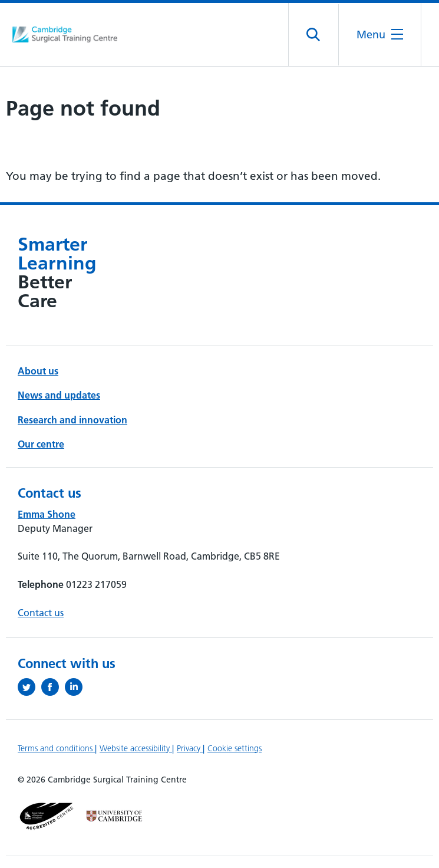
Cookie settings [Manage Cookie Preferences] (235, 748)
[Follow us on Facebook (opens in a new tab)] (53, 687)
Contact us (41, 613)
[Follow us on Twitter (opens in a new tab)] (29, 687)
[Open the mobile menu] (380, 34)
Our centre (41, 444)
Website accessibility (136, 748)
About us (38, 371)
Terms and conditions (56, 748)
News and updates (59, 395)
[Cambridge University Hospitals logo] (65, 34)
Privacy (190, 748)
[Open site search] (314, 35)
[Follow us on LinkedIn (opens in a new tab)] (77, 687)
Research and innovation (72, 420)
